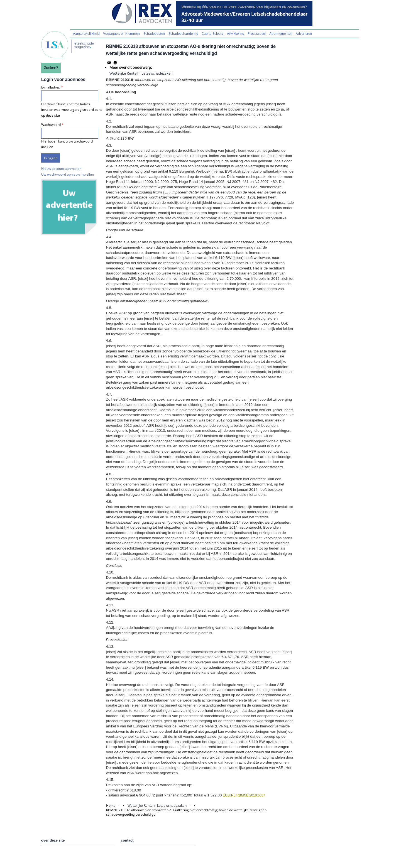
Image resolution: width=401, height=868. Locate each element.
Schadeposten (154, 34)
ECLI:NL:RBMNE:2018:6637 (244, 795)
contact (127, 840)
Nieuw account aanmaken (61, 169)
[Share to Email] (109, 63)
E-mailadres (51, 87)
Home (111, 806)
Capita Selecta (212, 34)
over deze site (53, 840)
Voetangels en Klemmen (121, 34)
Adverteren (304, 34)
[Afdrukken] (115, 63)
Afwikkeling (236, 34)
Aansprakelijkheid (86, 34)
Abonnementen (281, 34)
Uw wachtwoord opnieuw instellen (68, 174)
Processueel (257, 34)
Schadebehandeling (183, 34)
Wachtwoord (51, 125)
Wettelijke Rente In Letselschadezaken (141, 73)
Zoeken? (51, 68)
